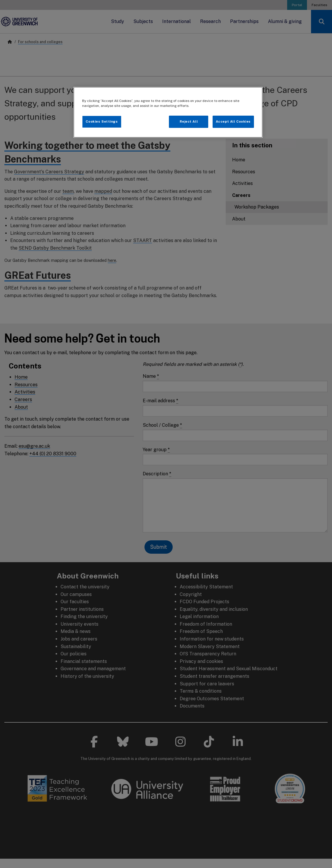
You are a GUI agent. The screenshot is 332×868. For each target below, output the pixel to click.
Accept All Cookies (233, 121)
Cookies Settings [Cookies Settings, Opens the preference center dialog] (102, 121)
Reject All (189, 121)
